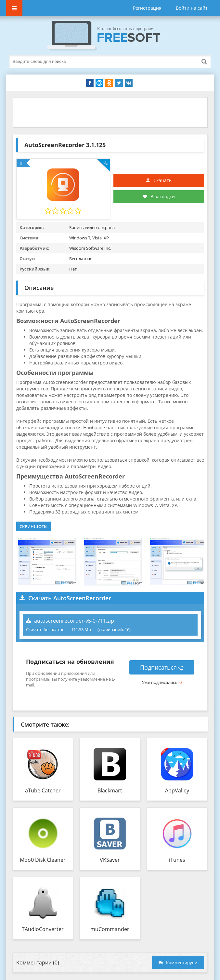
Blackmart (110, 790)
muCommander (110, 929)
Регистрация (147, 8)
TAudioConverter (43, 929)
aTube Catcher (43, 790)
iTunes (177, 860)
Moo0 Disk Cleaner (43, 860)
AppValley (177, 790)
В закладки (159, 196)
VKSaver (110, 860)
